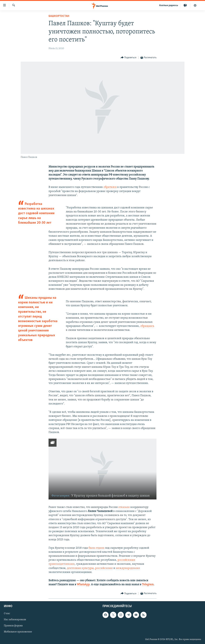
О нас (7, 614)
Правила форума (13, 626)
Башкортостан (59, 16)
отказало (124, 507)
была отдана (96, 548)
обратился (110, 187)
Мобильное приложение (18, 632)
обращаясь (147, 326)
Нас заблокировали (15, 620)
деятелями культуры (80, 568)
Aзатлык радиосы (169, 5)
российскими (104, 568)
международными (128, 568)
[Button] (129, 58)
